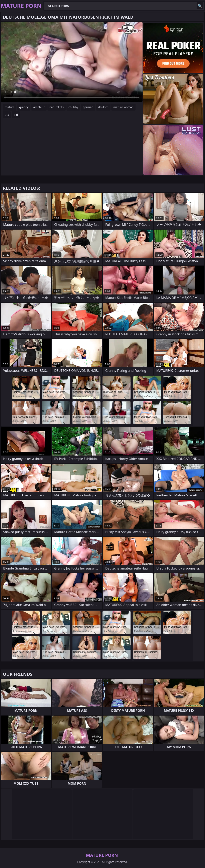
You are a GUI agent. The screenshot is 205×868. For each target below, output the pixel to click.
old (16, 115)
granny (24, 107)
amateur (39, 107)
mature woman (123, 107)
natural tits (57, 107)
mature (10, 107)
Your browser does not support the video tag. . (72, 62)
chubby (73, 107)
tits (7, 115)
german (88, 107)
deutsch (103, 107)
